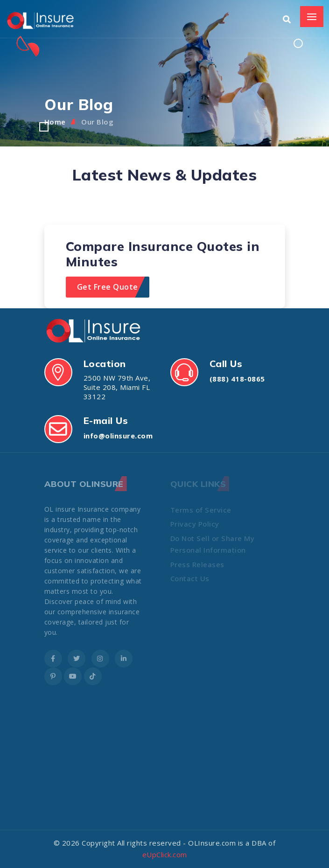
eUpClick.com (165, 854)
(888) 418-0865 (237, 379)
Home (55, 122)
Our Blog (97, 122)
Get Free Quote (108, 287)
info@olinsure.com (118, 436)
